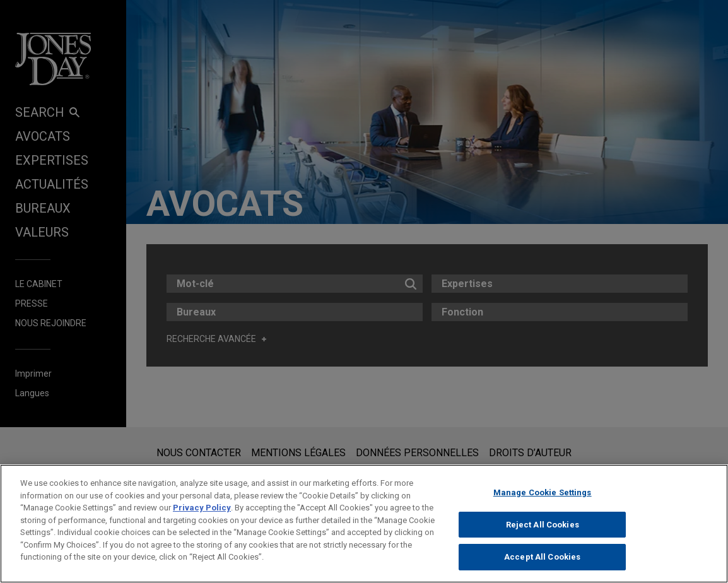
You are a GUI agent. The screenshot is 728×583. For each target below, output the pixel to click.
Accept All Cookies (542, 557)
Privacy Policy (202, 508)
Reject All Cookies (543, 525)
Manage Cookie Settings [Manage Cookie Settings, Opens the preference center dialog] (543, 492)
